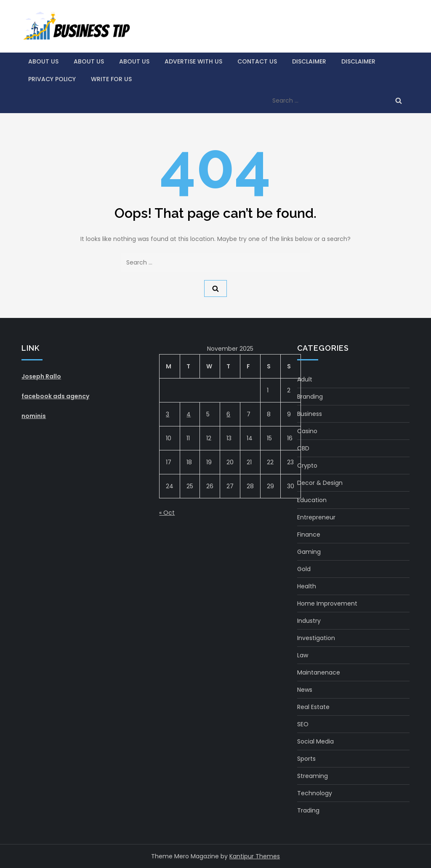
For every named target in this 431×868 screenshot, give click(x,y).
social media (315, 741)
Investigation (316, 638)
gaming (309, 552)
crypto (307, 466)
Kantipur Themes (255, 856)
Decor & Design (320, 483)
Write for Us (111, 79)
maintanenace (319, 672)
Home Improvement (327, 603)
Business (310, 414)
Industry (309, 621)
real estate (313, 707)
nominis (34, 416)
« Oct (167, 513)
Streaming (313, 776)
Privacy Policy (52, 79)
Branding (310, 397)
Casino (307, 431)
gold (304, 569)
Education (312, 500)
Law (303, 655)
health (307, 586)
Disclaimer (309, 61)
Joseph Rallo (41, 376)
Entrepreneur (316, 517)
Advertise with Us (193, 61)
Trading (308, 810)
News (305, 690)
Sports (306, 759)
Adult (305, 379)
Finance (309, 535)
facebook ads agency (55, 396)
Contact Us (257, 61)
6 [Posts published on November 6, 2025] (228, 414)
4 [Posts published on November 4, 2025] (189, 414)
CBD (303, 448)
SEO (303, 724)
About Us (43, 61)
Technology (315, 793)
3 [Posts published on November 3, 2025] (168, 414)
